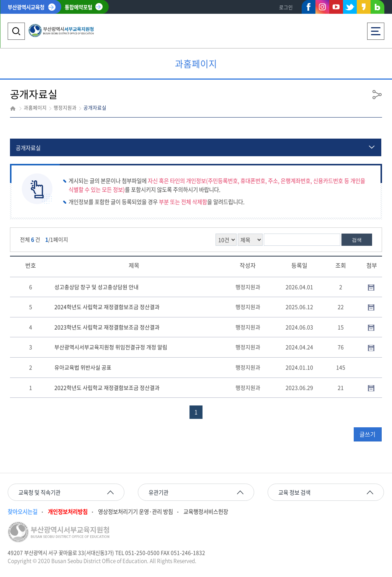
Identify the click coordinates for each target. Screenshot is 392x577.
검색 (357, 240)
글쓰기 (367, 434)
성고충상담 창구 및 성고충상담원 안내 (96, 287)
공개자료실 (28, 148)
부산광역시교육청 (26, 7)
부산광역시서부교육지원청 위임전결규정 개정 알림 (111, 347)
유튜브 (336, 7)
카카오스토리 (364, 8)
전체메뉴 (376, 29)
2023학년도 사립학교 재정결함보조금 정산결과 (107, 327)
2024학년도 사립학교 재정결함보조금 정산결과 (107, 307)
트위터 (350, 7)
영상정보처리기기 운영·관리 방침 (136, 512)
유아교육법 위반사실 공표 (83, 367)
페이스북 (309, 8)
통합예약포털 (78, 7)
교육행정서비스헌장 (206, 512)
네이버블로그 (377, 8)
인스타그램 (322, 7)
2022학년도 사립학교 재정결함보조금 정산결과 (107, 387)
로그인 (286, 7)
